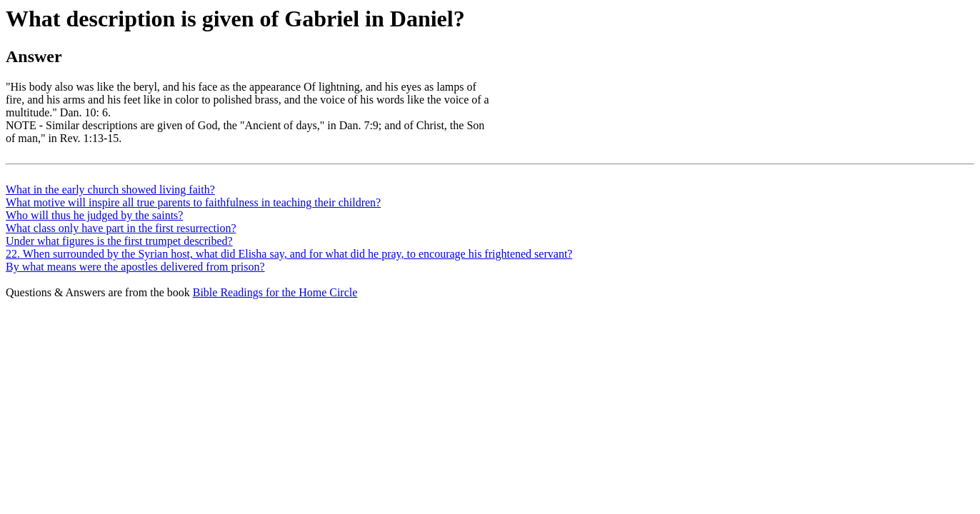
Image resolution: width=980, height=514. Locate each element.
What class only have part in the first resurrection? (121, 228)
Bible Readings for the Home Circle (275, 292)
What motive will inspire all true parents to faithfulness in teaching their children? (193, 202)
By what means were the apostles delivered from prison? (135, 267)
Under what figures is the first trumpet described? (119, 241)
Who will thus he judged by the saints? (94, 215)
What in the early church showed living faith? (110, 190)
